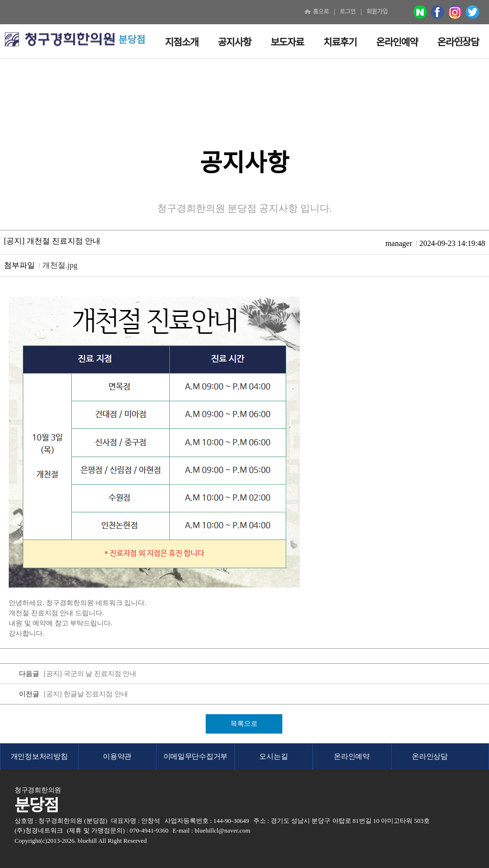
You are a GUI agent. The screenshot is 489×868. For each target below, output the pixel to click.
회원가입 (377, 12)
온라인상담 (430, 756)
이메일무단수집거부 (196, 756)
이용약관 (117, 756)
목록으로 (244, 724)
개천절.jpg (60, 265)
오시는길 (273, 756)
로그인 (348, 12)
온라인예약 (352, 756)
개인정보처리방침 (39, 756)
